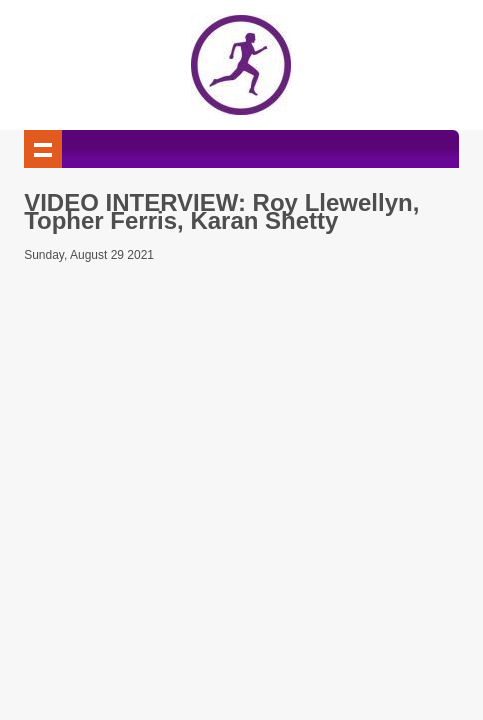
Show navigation (43, 149)
